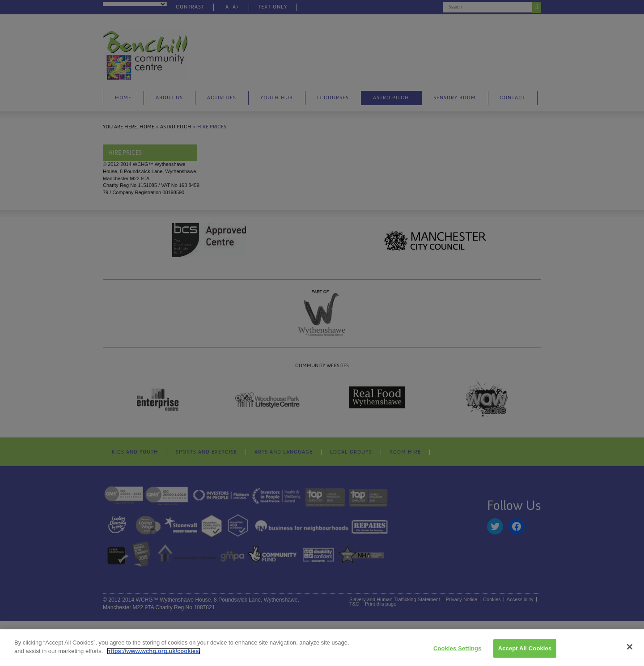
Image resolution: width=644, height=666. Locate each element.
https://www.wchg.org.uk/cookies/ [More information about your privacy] (154, 651)
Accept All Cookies (525, 648)
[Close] (630, 647)
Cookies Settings (458, 648)
